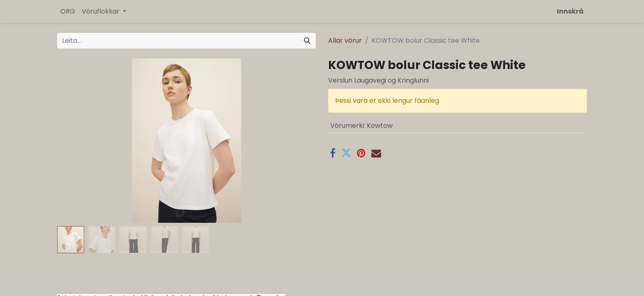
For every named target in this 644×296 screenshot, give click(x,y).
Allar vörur (345, 40)
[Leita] (307, 41)
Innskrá (570, 11)
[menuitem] (68, 12)
